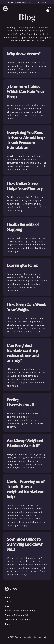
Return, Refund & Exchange (20, 610)
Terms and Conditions (17, 619)
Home (7, 597)
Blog (7, 606)
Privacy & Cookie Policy (18, 615)
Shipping (9, 624)
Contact (9, 602)
